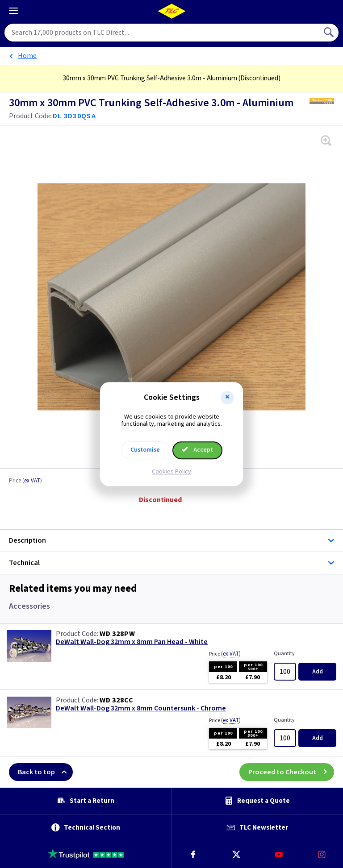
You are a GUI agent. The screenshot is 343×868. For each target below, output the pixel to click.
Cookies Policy (171, 472)
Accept (197, 450)
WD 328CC (116, 700)
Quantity (284, 654)
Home (27, 56)
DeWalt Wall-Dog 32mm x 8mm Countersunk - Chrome (141, 708)
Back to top (45, 772)
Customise (145, 450)
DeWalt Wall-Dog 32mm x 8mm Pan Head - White (132, 642)
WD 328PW (117, 634)
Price (25, 481)
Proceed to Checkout (291, 772)
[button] (227, 398)
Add (318, 672)
